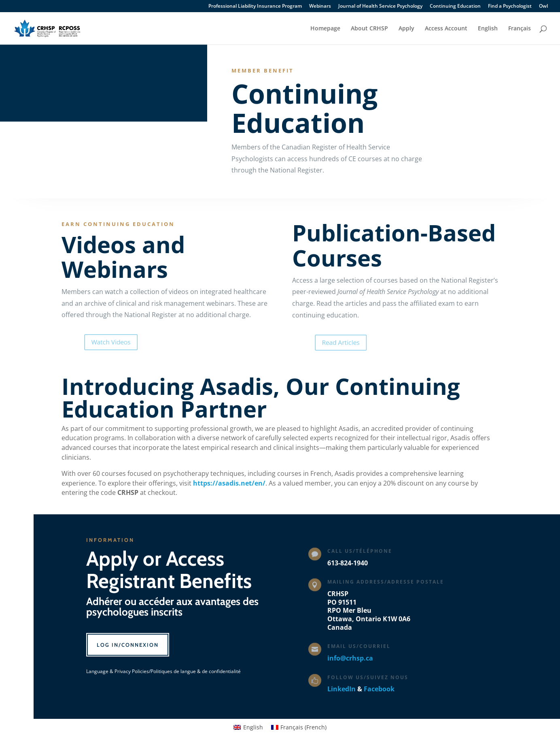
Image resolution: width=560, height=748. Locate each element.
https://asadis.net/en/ (229, 483)
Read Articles (354, 342)
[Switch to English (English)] (248, 727)
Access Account (446, 29)
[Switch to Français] (520, 35)
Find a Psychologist (510, 6)
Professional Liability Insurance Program (255, 6)
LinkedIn (342, 689)
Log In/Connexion (128, 645)
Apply (406, 29)
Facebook (379, 689)
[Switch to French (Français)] (299, 727)
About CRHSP (369, 29)
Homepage (325, 29)
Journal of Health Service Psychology (380, 6)
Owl (543, 6)
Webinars (320, 6)
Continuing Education (455, 6)
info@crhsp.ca (350, 658)
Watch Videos (124, 342)
